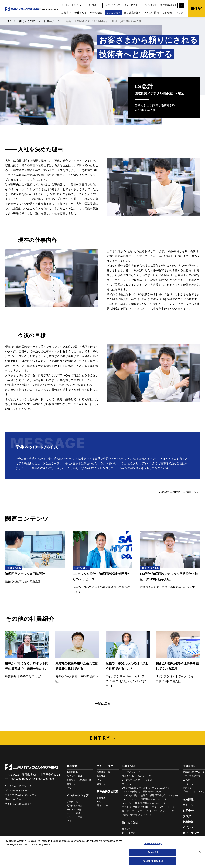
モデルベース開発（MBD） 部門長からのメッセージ (148, 807)
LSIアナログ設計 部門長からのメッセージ (143, 791)
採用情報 (167, 13)
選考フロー (72, 784)
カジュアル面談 (74, 776)
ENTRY (196, 8)
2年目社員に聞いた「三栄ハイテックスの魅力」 (146, 788)
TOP (8, 21)
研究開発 (187, 788)
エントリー (189, 805)
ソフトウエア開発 (192, 776)
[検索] (182, 5)
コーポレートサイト (71, 5)
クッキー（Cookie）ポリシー (20, 795)
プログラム (72, 802)
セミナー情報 (73, 813)
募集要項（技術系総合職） (80, 780)
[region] (102, 852)
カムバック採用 (149, 5)
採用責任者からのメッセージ (136, 776)
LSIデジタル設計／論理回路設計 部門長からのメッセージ (151, 795)
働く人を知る (113, 13)
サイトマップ (191, 833)
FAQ (69, 788)
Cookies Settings (153, 843)
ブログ (180, 13)
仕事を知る (96, 13)
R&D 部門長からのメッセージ (137, 815)
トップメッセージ (131, 772)
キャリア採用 (131, 5)
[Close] (200, 852)
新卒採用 (93, 5)
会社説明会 (72, 772)
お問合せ (188, 811)
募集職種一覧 (103, 772)
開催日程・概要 (74, 806)
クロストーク (129, 833)
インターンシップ (112, 5)
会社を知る (80, 13)
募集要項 (101, 776)
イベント (188, 828)
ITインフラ (188, 784)
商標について (12, 799)
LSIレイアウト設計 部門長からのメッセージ (144, 799)
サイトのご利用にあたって (18, 804)
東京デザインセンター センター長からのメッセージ (148, 811)
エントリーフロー (76, 817)
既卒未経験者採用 (168, 5)
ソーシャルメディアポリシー (20, 786)
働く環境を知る (132, 13)
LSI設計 (187, 780)
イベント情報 (152, 13)
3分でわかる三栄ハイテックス (137, 780)
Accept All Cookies (153, 861)
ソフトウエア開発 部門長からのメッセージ (143, 803)
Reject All (153, 852)
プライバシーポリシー (16, 790)
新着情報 (66, 13)
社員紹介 (49, 21)
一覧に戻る (102, 704)
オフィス (126, 784)
